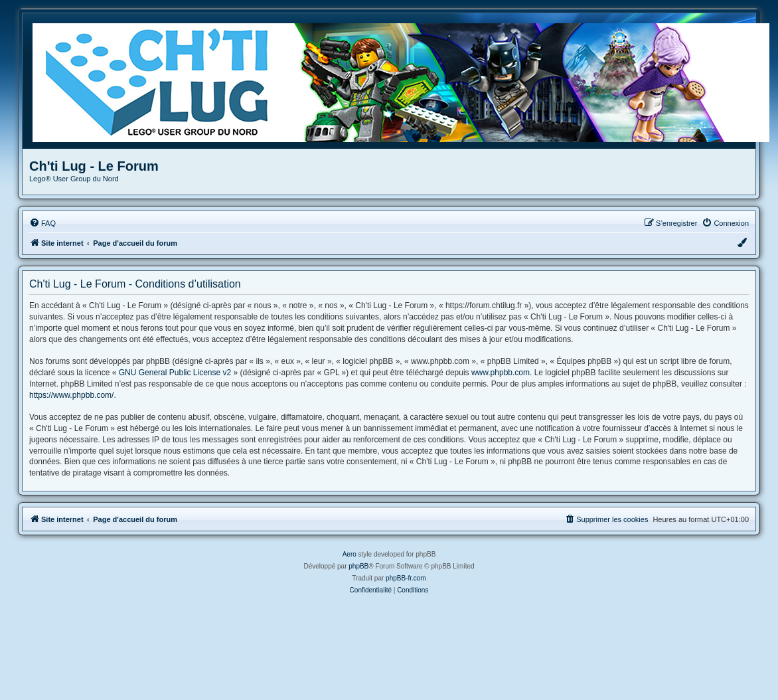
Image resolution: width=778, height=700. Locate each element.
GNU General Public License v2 (175, 373)
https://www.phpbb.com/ (71, 395)
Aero (350, 554)
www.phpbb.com (501, 373)
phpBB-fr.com (406, 578)
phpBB (358, 566)
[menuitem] (42, 223)
